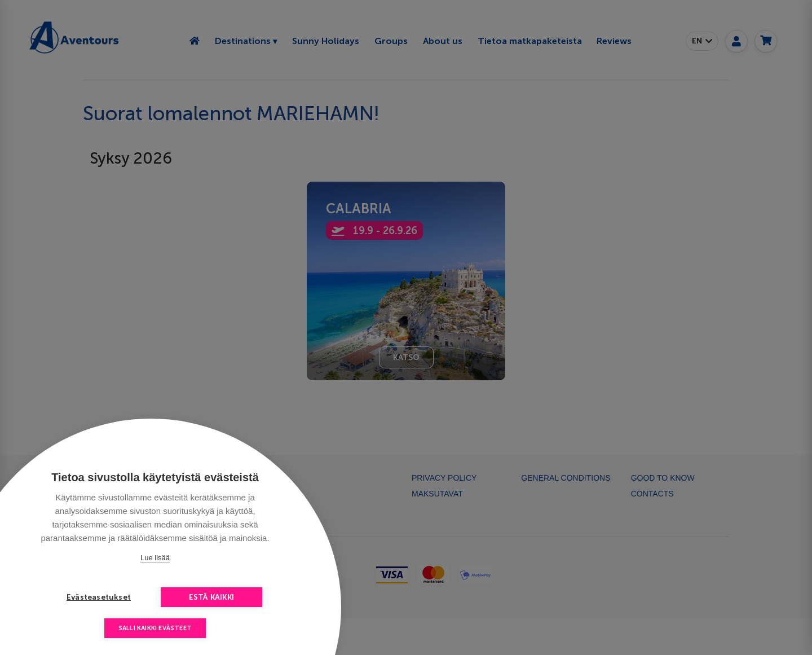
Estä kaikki (211, 597)
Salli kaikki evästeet (155, 628)
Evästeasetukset (99, 597)
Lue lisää (155, 558)
